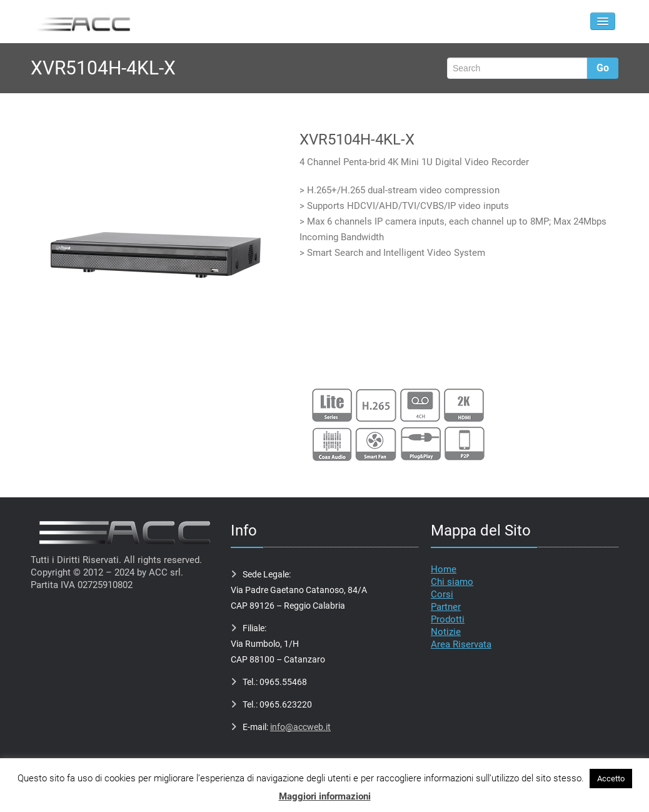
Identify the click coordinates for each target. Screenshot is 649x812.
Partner (446, 607)
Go (603, 68)
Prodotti (448, 619)
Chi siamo (452, 582)
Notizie (446, 632)
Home (444, 569)
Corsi (442, 594)
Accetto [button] (611, 779)
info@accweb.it (300, 727)
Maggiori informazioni (325, 796)
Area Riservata (461, 644)
